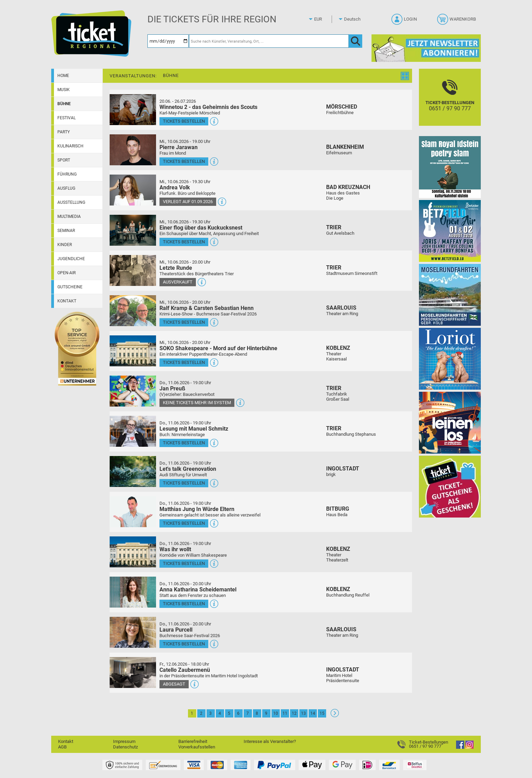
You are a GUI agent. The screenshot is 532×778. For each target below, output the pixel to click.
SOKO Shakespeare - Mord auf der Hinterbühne (218, 348)
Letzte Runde (176, 268)
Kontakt (67, 301)
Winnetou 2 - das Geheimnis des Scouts (208, 107)
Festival (66, 118)
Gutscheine (70, 287)
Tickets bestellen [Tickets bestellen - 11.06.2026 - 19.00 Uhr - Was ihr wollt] (184, 563)
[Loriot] (450, 359)
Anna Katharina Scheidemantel (198, 590)
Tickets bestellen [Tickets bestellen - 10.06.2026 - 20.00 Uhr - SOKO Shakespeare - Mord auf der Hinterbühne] (184, 362)
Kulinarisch (70, 146)
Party (64, 132)
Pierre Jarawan (179, 147)
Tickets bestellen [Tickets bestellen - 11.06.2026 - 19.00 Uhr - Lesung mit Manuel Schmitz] (184, 443)
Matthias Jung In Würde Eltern (197, 509)
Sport (64, 160)
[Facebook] (460, 747)
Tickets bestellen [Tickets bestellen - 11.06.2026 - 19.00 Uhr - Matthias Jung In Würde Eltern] (184, 523)
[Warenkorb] (457, 21)
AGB (62, 747)
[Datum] (168, 41)
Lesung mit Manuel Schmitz (194, 429)
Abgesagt (174, 684)
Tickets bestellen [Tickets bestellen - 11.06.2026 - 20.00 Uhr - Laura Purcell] (184, 644)
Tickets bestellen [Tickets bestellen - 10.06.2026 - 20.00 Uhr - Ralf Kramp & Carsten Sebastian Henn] (184, 322)
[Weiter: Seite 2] (335, 716)
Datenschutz (125, 747)
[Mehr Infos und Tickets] (133, 109)
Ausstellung (71, 202)
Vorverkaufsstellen (197, 747)
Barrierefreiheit (193, 741)
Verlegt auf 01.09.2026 (188, 202)
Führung (67, 174)
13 (303, 713)
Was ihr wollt (175, 549)
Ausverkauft (178, 282)
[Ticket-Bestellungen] (450, 103)
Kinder (65, 245)
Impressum (124, 741)
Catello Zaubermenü (185, 670)
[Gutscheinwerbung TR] (450, 486)
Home (63, 76)
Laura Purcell (176, 630)
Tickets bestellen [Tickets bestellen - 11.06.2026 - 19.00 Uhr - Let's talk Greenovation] (184, 483)
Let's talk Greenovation (188, 469)
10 (276, 713)
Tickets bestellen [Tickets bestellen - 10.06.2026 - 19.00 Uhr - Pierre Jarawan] (184, 161)
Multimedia (69, 216)
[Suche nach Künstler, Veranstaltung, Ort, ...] (269, 41)
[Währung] (324, 19)
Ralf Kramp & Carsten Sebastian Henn (207, 308)
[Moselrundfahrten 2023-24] (450, 295)
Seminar (66, 231)
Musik (64, 90)
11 (285, 713)
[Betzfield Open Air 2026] (450, 231)
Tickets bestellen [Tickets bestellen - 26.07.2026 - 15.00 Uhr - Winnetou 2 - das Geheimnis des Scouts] (184, 121)
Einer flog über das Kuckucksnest (201, 228)
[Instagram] (469, 747)
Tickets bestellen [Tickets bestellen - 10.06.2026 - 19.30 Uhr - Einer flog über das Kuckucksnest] (184, 242)
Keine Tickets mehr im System (197, 403)
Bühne (64, 104)
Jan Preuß (172, 388)
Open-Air (66, 273)
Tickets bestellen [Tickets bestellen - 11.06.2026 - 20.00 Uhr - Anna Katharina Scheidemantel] (184, 604)
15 (322, 713)
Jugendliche (71, 259)
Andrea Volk (175, 187)
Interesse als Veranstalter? (270, 741)
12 (294, 713)
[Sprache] (354, 19)
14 (313, 713)
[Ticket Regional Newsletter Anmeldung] (426, 48)
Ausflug (66, 188)
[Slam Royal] (450, 167)
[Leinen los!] (450, 423)
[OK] (356, 41)
